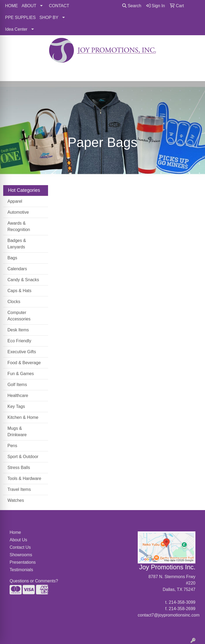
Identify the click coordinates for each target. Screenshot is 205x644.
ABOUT (29, 6)
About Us (18, 540)
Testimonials (21, 570)
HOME (11, 6)
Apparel (15, 201)
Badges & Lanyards (17, 244)
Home (15, 532)
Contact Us (20, 547)
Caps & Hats (19, 291)
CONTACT (59, 6)
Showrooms (21, 555)
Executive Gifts (22, 352)
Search (132, 6)
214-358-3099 (182, 602)
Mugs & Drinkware (17, 432)
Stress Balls (19, 468)
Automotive (18, 212)
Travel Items (19, 489)
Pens (12, 446)
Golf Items (17, 385)
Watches (16, 500)
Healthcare (18, 395)
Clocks (14, 302)
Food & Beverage (24, 363)
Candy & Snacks (23, 280)
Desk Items (18, 330)
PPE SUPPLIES (20, 17)
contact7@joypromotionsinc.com (169, 615)
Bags (12, 258)
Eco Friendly (19, 341)
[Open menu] (194, 73)
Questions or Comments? (34, 581)
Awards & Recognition (19, 226)
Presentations (22, 562)
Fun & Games (21, 374)
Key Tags (16, 406)
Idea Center (16, 29)
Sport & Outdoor (23, 457)
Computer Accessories (19, 316)
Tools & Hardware (24, 478)
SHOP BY (49, 17)
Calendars (17, 269)
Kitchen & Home (23, 417)
